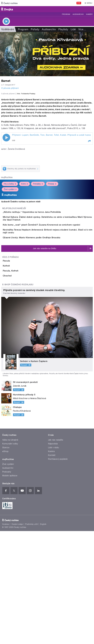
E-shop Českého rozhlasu (18, 397)
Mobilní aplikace (10, 588)
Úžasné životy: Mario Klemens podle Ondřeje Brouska (42, 314)
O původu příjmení (10, 88)
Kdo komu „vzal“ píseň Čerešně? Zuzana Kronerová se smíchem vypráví (52, 290)
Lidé (73, 29)
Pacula (17, 345)
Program (66, 14)
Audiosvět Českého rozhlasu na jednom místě (21, 255)
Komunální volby (10, 557)
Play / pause (6, 191)
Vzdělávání (8, 29)
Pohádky (38, 237)
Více (82, 29)
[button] (89, 194)
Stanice (6, 560)
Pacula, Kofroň (21, 369)
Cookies (6, 637)
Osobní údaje (17, 637)
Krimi (24, 237)
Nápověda (53, 557)
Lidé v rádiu (54, 560)
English (43, 637)
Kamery (89, 14)
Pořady (35, 29)
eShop (5, 564)
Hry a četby (10, 237)
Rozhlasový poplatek (58, 572)
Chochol (17, 381)
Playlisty (63, 29)
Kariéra (51, 564)
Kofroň (17, 357)
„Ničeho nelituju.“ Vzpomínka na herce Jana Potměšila (42, 265)
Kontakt (52, 568)
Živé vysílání (10, 242)
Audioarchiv (78, 14)
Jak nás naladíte (56, 553)
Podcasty (7, 585)
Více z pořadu (10, 341)
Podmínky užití (32, 637)
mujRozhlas (7, 230)
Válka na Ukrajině (10, 553)
